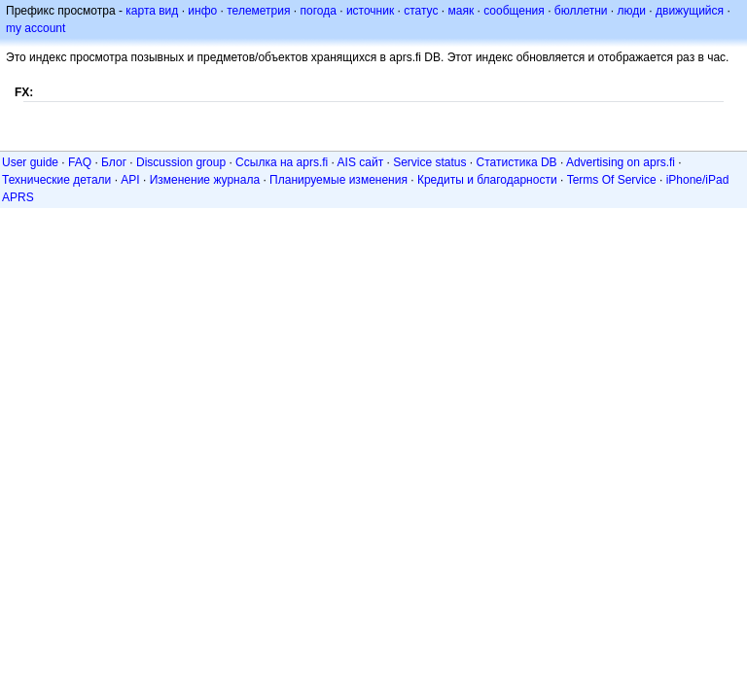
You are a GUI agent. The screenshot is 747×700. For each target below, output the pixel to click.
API (130, 180)
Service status (429, 162)
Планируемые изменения (338, 180)
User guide (30, 162)
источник (370, 11)
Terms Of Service (612, 180)
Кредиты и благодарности (487, 180)
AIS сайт (361, 162)
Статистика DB (517, 162)
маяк (462, 11)
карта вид (152, 11)
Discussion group (181, 162)
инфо (202, 11)
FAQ (80, 162)
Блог (114, 162)
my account (36, 28)
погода (318, 11)
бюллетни (581, 11)
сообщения (514, 11)
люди (632, 11)
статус (421, 11)
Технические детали (56, 180)
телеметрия (258, 11)
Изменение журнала (205, 180)
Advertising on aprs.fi (621, 162)
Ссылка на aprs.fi (282, 162)
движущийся (690, 11)
